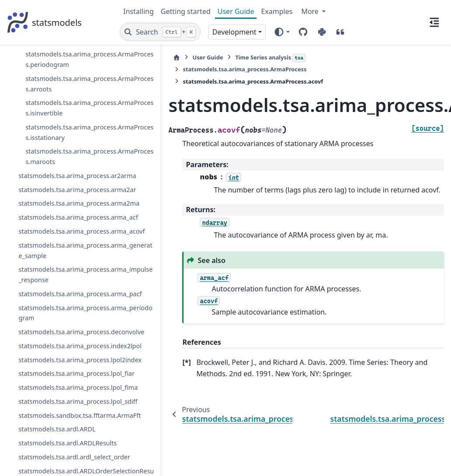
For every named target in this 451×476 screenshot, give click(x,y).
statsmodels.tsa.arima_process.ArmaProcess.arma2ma (65, 182)
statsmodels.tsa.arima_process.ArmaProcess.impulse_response (66, 355)
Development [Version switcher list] (234, 32)
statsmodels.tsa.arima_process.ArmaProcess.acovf (64, 128)
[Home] (128, 58)
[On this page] (434, 22)
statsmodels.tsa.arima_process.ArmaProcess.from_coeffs (65, 217)
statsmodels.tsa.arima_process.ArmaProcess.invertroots (64, 390)
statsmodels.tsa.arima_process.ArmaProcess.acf (64, 104)
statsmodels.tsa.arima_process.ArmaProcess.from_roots (64, 286)
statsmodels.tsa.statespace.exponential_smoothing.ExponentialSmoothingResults (61, 51)
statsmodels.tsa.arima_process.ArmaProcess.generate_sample (64, 321)
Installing (139, 11)
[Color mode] (282, 32)
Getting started (186, 11)
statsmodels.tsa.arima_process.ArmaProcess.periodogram (64, 450)
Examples (277, 11)
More (311, 11)
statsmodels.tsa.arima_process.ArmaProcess (56, 80)
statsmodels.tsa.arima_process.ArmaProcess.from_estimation (66, 252)
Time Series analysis (222, 58)
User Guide (236, 11)
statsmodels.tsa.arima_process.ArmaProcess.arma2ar (65, 152)
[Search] (160, 32)
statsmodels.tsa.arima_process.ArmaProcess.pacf (64, 420)
